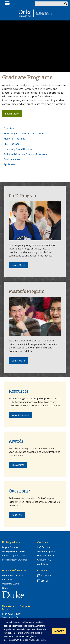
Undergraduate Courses (14, 551)
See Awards (18, 465)
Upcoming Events (11, 584)
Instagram (46, 575)
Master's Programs (14, 139)
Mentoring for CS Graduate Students (24, 134)
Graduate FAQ (44, 560)
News (5, 588)
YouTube (45, 581)
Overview (9, 128)
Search (66, 4)
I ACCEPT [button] (59, 631)
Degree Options (10, 547)
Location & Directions (13, 575)
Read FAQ (17, 515)
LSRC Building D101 (12, 614)
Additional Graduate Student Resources (25, 154)
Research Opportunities (14, 556)
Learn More (13, 114)
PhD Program (11, 144)
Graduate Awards (13, 159)
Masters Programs (46, 551)
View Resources (20, 415)
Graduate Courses (46, 556)
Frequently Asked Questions (19, 149)
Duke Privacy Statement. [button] (34, 640)
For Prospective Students (15, 560)
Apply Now (10, 164)
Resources (7, 580)
